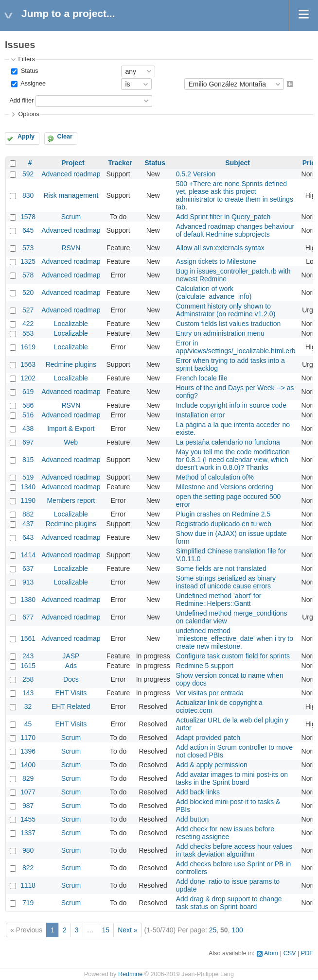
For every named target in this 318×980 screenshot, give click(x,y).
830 (28, 195)
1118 (28, 885)
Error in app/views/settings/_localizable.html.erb (236, 347)
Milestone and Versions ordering (225, 487)
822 (28, 868)
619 (28, 392)
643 (28, 537)
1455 (28, 819)
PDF (307, 953)
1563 (28, 364)
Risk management (71, 195)
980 (28, 850)
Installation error (200, 415)
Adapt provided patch (208, 738)
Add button (193, 819)
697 (28, 442)
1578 (28, 217)
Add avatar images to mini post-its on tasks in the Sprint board (232, 778)
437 (28, 524)
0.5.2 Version (196, 174)
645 (28, 230)
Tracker (120, 163)
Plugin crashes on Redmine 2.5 (223, 514)
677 (28, 617)
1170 (28, 738)
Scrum (71, 217)
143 (28, 693)
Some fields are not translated (221, 568)
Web (71, 442)
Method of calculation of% (215, 477)
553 (28, 333)
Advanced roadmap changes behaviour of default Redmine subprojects (235, 230)
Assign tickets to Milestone (216, 261)
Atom (271, 953)
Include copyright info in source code (231, 405)
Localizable (71, 324)
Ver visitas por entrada (210, 693)
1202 (28, 378)
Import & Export (71, 429)
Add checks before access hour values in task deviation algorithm (234, 850)
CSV (290, 953)
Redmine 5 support (205, 666)
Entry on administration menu (220, 333)
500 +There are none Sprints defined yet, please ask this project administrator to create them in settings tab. (235, 195)
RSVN (71, 248)
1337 (28, 833)
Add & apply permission (212, 765)
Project (73, 163)
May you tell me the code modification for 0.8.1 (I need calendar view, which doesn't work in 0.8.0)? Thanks (233, 460)
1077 (28, 792)
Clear (65, 137)
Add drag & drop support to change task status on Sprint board (229, 903)
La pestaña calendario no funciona (228, 442)
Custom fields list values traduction (229, 324)
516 (28, 415)
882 (28, 514)
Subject (238, 163)
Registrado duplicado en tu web (224, 524)
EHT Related (71, 706)
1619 (28, 347)
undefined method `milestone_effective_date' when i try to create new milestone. (235, 638)
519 (28, 477)
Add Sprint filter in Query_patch (223, 217)
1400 (28, 765)
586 (28, 405)
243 (28, 656)
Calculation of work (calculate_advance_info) (214, 292)
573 (28, 248)
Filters (26, 59)
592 (28, 174)
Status (28, 71)
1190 (28, 500)
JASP (71, 656)
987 (28, 806)
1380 (28, 600)
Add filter (21, 101)
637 (28, 568)
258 (28, 679)
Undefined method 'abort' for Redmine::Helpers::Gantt (219, 600)
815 (28, 460)
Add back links (198, 792)
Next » (127, 930)
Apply (26, 137)
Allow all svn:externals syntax (220, 248)
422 (28, 324)
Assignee (32, 84)
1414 (28, 555)
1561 (28, 638)
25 (213, 930)
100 (237, 930)
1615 (28, 666)
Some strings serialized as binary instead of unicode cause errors (226, 582)
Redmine (130, 974)
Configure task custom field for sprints (233, 656)
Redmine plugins (71, 364)
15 (106, 930)
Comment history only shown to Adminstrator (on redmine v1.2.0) (226, 310)
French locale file (202, 378)
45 (28, 724)
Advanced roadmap (71, 174)
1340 (28, 487)
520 (28, 292)
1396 (28, 751)
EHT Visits (71, 693)
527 (28, 310)
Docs (71, 679)
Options (28, 114)
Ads (71, 666)
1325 (28, 261)
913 (28, 582)
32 (28, 706)
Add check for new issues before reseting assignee (225, 833)
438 (28, 429)
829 (28, 778)
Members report (71, 500)
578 (28, 275)
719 (28, 903)
